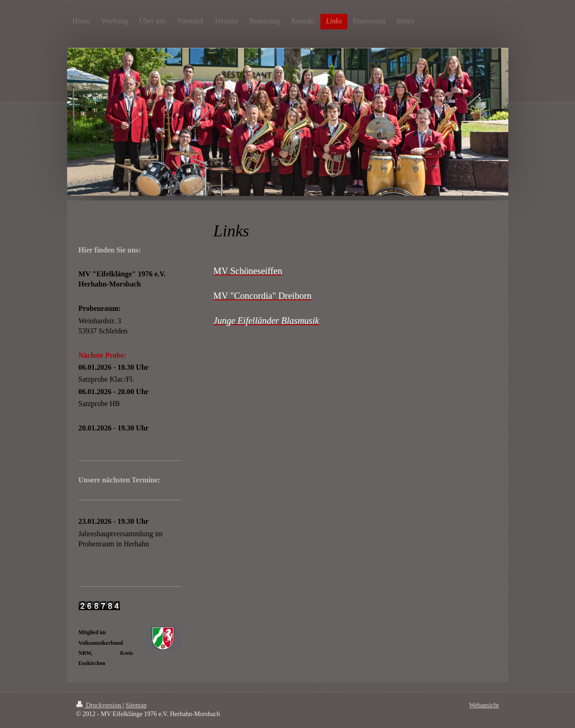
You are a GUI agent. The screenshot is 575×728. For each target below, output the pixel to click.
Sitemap (136, 705)
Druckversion (100, 705)
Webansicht (484, 705)
